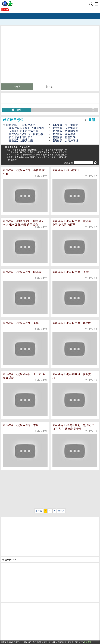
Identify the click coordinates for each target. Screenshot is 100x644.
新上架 (49, 87)
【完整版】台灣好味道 (65, 140)
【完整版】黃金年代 (64, 134)
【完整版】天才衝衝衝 (65, 128)
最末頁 (61, 511)
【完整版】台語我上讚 (20, 140)
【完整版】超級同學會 (65, 131)
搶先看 (17, 87)
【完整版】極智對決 (64, 137)
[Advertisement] (50, 489)
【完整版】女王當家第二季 (22, 131)
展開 (92, 120)
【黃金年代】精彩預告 (20, 137)
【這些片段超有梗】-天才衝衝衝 (25, 128)
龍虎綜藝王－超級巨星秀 (21, 125)
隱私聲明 (87, 642)
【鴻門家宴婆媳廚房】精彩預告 (25, 134)
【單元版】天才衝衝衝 (65, 125)
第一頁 (39, 511)
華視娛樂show (10, 560)
